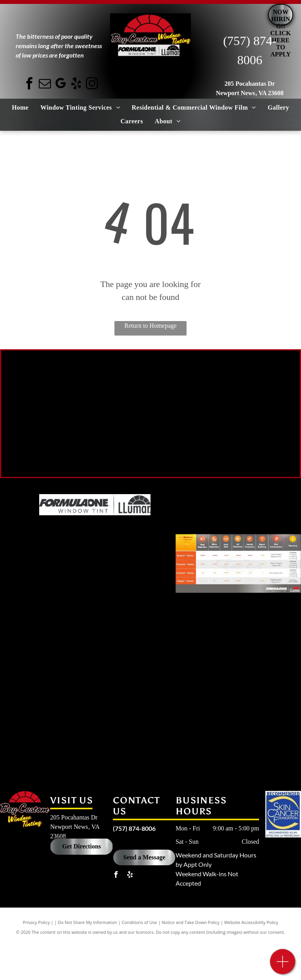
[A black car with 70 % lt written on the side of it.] (78, 402)
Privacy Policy (36, 922)
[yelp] (76, 85)
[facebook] (29, 85)
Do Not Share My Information (88, 922)
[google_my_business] (61, 85)
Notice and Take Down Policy (191, 922)
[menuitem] (20, 108)
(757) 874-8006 (134, 828)
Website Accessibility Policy (251, 922)
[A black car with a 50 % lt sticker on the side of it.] (223, 410)
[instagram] (92, 85)
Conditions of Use (139, 922)
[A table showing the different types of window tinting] (238, 563)
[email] (45, 85)
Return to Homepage (150, 326)
